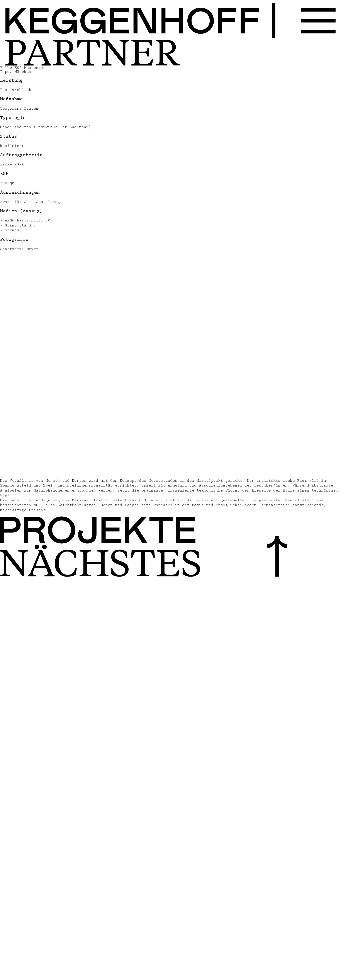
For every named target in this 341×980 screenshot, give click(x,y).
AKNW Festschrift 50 (28, 220)
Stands (12, 230)
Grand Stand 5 (20, 225)
